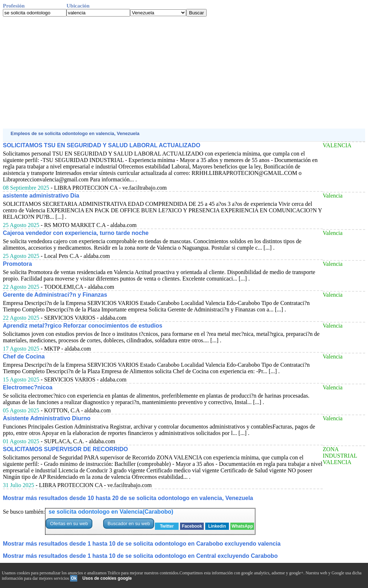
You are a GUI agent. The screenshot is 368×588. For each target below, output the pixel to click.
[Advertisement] (184, 73)
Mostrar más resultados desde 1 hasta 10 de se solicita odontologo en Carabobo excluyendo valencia (142, 544)
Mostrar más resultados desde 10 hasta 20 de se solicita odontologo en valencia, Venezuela (128, 498)
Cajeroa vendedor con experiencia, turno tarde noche (76, 233)
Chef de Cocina (24, 356)
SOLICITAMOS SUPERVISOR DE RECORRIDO (65, 449)
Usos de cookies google (107, 578)
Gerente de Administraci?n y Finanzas (55, 295)
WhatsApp (242, 526)
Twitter (167, 526)
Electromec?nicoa (28, 387)
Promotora (17, 264)
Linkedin (217, 526)
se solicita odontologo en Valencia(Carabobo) (111, 512)
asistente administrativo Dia (41, 196)
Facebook (192, 526)
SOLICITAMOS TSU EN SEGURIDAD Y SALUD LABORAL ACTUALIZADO (102, 145)
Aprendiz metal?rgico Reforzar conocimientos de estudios (83, 326)
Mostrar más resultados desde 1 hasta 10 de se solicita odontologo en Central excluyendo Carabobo (140, 556)
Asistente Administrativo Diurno (47, 418)
